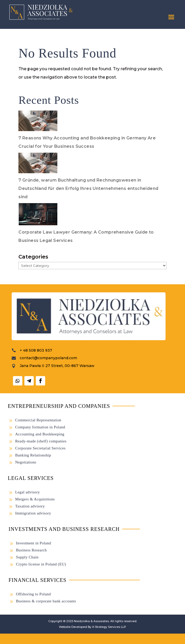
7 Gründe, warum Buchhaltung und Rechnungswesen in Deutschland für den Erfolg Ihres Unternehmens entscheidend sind (88, 188)
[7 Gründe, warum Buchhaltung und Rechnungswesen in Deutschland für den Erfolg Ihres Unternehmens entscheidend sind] (38, 164)
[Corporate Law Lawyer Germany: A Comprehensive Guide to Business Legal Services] (38, 216)
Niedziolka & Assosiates (91, 621)
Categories (33, 257)
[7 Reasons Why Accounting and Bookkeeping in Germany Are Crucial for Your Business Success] (38, 122)
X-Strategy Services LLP (109, 627)
